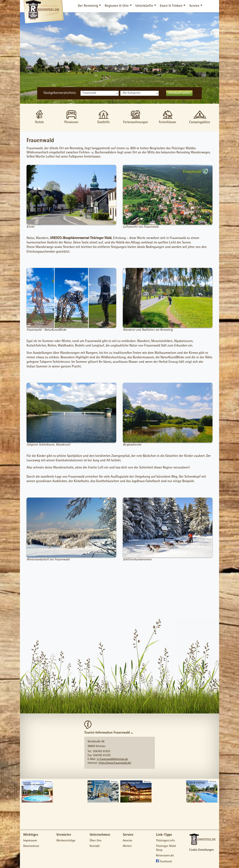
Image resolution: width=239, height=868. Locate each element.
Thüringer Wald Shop (166, 848)
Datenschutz (31, 846)
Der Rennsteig (88, 6)
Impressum (30, 841)
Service (194, 6)
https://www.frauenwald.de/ (115, 763)
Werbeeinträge (66, 841)
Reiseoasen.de (165, 856)
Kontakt (95, 846)
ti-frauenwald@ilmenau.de (112, 759)
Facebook (166, 862)
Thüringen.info (165, 841)
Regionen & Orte (117, 6)
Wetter (127, 846)
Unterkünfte (144, 6)
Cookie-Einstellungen (201, 850)
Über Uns (96, 841)
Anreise (128, 841)
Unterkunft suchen (179, 93)
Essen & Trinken (171, 6)
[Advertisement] (119, 592)
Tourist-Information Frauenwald (107, 733)
